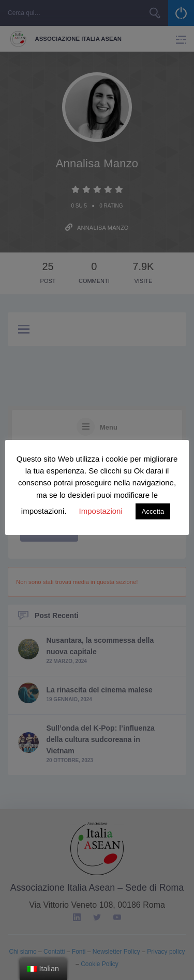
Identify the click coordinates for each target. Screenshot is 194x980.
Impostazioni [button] (101, 511)
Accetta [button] (153, 511)
